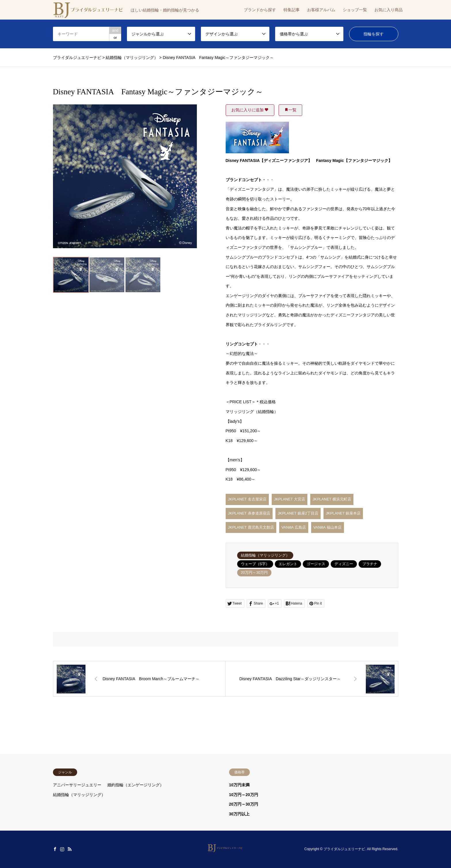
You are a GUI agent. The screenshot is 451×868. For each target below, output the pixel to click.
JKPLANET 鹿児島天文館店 (251, 527)
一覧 (290, 110)
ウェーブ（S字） (255, 564)
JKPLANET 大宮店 (290, 499)
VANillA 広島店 (294, 527)
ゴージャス (316, 564)
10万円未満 (239, 785)
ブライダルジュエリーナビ (344, 849)
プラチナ (370, 564)
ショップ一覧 (355, 10)
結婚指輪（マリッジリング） (265, 555)
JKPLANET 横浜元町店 (332, 499)
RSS (70, 849)
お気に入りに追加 (250, 110)
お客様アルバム (321, 10)
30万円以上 (239, 814)
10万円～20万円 (244, 795)
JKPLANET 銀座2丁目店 (298, 513)
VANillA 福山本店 (328, 527)
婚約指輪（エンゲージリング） (136, 785)
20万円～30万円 (254, 572)
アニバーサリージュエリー (77, 785)
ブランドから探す (260, 10)
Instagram (62, 849)
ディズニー (344, 564)
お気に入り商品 (389, 10)
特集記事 (292, 10)
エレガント (288, 564)
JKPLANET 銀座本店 (343, 513)
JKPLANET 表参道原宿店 (249, 513)
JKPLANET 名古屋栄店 (247, 499)
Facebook (55, 849)
